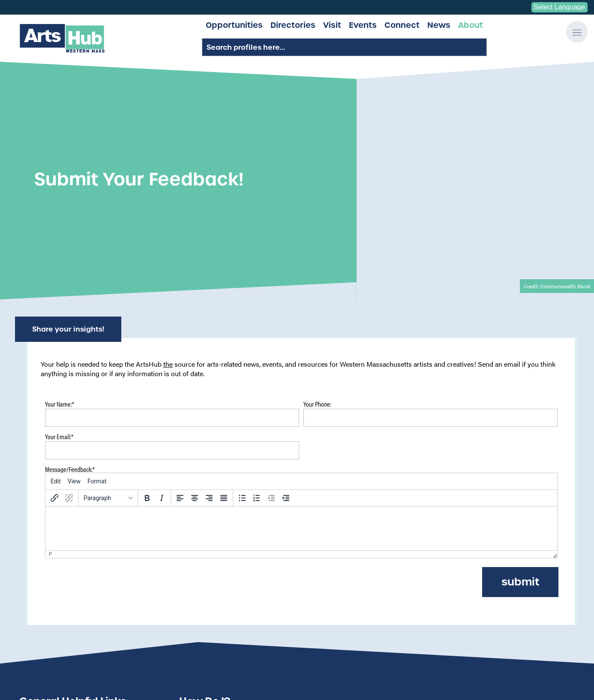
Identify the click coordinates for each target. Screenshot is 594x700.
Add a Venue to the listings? (229, 583)
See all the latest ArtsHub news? (235, 553)
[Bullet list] (242, 326)
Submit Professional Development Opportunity (98, 593)
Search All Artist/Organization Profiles (85, 543)
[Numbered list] (257, 326)
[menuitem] (56, 309)
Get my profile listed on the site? (235, 573)
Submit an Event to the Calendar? (237, 563)
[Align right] (209, 326)
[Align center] (195, 326)
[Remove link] (69, 326)
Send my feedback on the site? (233, 543)
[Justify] (224, 326)
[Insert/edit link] (54, 326)
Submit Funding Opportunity (70, 563)
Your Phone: (317, 232)
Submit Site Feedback (60, 553)
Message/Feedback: (70, 297)
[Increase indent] (286, 326)
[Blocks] (108, 326)
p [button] (51, 382)
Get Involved (512, 607)
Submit (520, 409)
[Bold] (147, 326)
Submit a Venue (51, 603)
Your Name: (60, 232)
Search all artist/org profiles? (231, 593)
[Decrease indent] (271, 326)
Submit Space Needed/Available (75, 583)
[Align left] (180, 326)
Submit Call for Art (55, 573)
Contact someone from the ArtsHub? (243, 603)
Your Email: (59, 265)
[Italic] (162, 326)
